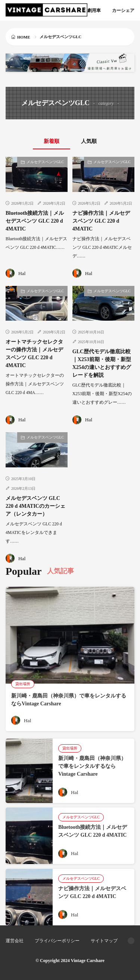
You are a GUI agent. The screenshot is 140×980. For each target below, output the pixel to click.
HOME (24, 37)
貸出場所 (23, 684)
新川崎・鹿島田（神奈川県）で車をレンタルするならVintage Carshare (92, 766)
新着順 (52, 141)
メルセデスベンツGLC (45, 162)
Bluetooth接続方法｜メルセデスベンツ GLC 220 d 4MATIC (35, 221)
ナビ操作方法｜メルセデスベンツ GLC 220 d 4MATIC (101, 221)
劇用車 (94, 10)
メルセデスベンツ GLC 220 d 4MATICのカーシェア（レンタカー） (35, 506)
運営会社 (15, 941)
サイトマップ (104, 941)
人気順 (89, 141)
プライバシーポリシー (57, 941)
